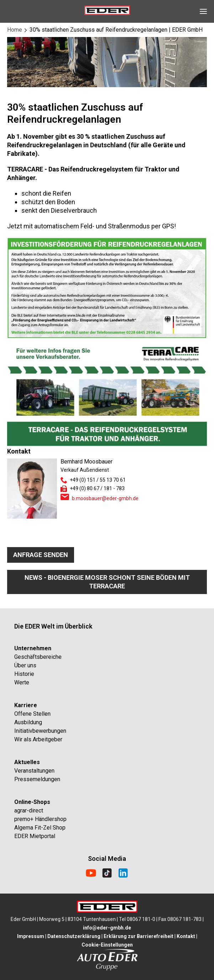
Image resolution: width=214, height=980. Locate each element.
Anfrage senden (41, 555)
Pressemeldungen (37, 779)
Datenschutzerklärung (74, 936)
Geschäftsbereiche (38, 657)
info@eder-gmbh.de (107, 928)
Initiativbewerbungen (40, 731)
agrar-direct (29, 811)
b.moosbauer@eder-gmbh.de (105, 498)
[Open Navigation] (203, 11)
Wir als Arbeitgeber (38, 739)
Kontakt (186, 936)
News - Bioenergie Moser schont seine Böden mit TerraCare (107, 582)
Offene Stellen (32, 714)
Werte (22, 682)
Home (15, 30)
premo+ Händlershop (40, 819)
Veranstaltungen (34, 771)
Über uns (25, 665)
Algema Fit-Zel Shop (40, 828)
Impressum (31, 936)
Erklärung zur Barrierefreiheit (139, 936)
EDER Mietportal (35, 836)
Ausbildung (28, 722)
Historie (24, 674)
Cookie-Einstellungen (107, 945)
